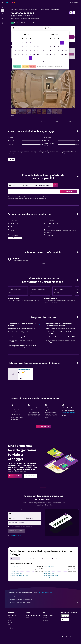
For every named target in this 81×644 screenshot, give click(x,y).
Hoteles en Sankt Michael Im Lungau (19, 576)
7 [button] (19, 47)
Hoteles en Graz (14, 571)
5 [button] (38, 43)
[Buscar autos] (3, 14)
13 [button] (15, 50)
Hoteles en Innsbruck (15, 569)
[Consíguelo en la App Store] (65, 620)
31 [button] (30, 58)
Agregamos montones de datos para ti (44, 600)
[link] (43, 426)
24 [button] (30, 54)
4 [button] (34, 43)
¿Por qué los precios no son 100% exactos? (44, 602)
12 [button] (38, 47)
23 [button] (26, 54)
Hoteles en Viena (14, 567)
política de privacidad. (16, 535)
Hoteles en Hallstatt (48, 569)
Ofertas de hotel (15, 9)
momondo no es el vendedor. (44, 597)
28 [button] (19, 58)
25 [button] (34, 54)
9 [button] (27, 47)
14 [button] (19, 50)
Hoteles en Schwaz (15, 578)
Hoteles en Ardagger (45, 9)
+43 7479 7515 (15, 21)
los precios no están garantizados (46, 592)
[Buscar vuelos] (3, 7)
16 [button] (27, 50)
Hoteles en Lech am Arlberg (51, 576)
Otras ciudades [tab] (15, 559)
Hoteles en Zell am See (16, 573)
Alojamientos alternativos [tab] (29, 559)
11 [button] (34, 47)
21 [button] (19, 54)
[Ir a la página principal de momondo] (11, 2)
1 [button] (23, 43)
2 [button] (27, 43)
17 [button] (30, 50)
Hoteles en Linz (47, 571)
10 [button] (30, 47)
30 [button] (27, 58)
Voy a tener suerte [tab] (44, 559)
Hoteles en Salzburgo (49, 567)
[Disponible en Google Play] (65, 616)
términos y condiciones (33, 534)
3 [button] (30, 43)
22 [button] (23, 54)
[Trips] (3, 18)
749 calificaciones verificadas (29, 23)
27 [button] (15, 58)
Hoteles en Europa (24, 9)
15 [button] (23, 50)
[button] (3, 2)
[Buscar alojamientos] (3, 11)
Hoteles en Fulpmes (49, 573)
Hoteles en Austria (34, 9)
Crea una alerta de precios (68, 412)
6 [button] (15, 47)
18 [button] (34, 50)
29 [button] (23, 58)
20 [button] (15, 54)
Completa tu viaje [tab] (57, 559)
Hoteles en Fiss (47, 578)
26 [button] (38, 54)
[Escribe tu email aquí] (26, 523)
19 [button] (38, 50)
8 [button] (23, 47)
